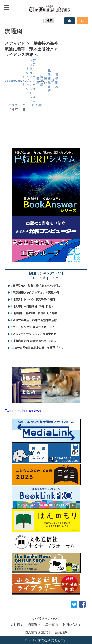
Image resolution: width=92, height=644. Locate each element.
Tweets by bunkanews (23, 411)
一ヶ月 (54, 278)
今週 (43, 278)
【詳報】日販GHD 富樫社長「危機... (36, 313)
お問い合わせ (72, 624)
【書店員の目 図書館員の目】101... (34, 341)
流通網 (42, 81)
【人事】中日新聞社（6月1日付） (33, 306)
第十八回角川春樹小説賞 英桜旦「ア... (39, 348)
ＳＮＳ (23, 81)
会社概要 (17, 624)
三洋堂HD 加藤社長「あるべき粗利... (36, 286)
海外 (45, 81)
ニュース (28, 105)
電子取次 (57, 81)
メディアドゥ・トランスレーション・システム (32, 81)
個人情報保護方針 (37, 632)
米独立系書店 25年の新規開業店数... (36, 320)
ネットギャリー (27, 81)
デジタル (14, 105)
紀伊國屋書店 (49, 81)
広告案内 (52, 624)
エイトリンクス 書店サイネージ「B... (36, 327)
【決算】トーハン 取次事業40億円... (35, 299)
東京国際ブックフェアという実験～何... (37, 293)
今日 (33, 278)
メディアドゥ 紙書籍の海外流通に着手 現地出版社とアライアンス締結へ (31, 49)
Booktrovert (13, 81)
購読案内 (34, 624)
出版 (39, 105)
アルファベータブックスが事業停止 (34, 334)
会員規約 (61, 632)
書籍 (38, 81)
